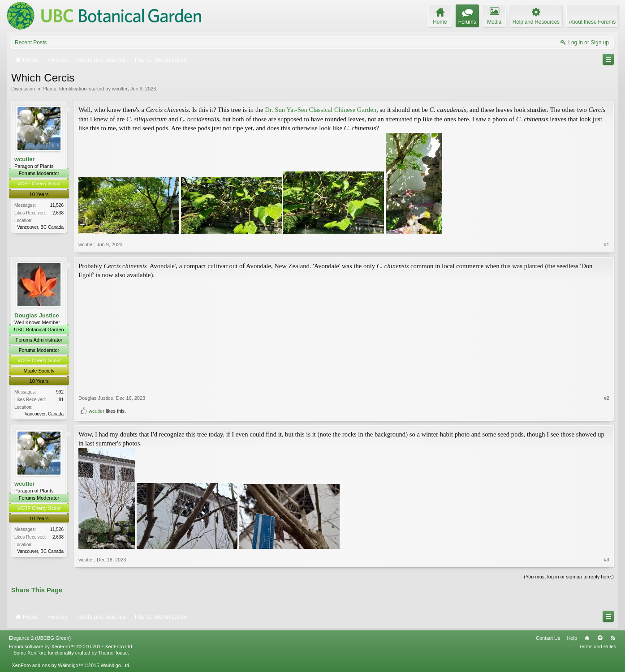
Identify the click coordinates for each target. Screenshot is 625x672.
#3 (607, 560)
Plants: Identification (65, 89)
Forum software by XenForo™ (71, 646)
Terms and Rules (597, 646)
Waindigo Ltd (115, 665)
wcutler (120, 89)
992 (60, 392)
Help (572, 638)
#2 (607, 398)
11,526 (57, 205)
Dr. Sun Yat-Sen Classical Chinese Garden (321, 110)
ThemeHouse (113, 653)
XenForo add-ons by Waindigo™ (47, 665)
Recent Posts (31, 43)
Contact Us (548, 638)
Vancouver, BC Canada (40, 227)
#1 (607, 244)
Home (587, 638)
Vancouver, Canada (44, 414)
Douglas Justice (37, 315)
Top (600, 638)
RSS (613, 638)
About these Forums (592, 22)
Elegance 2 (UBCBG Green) (40, 638)
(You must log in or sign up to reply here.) (569, 577)
